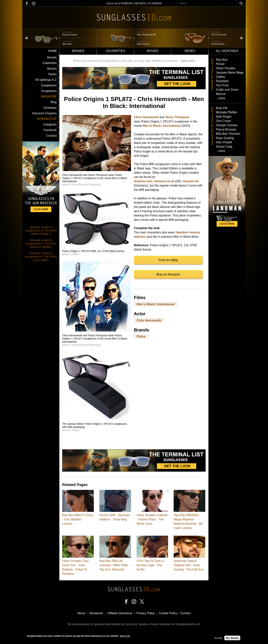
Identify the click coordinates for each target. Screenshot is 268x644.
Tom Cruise (223, 121)
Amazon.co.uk (164, 181)
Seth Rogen (224, 117)
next (242, 38)
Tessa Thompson (177, 117)
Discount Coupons (44, 113)
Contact (51, 136)
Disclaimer (96, 613)
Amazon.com (143, 181)
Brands (78, 51)
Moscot (221, 94)
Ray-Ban (222, 60)
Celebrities (115, 51)
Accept (218, 639)
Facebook (50, 130)
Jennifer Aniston (218, 44)
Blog (54, 102)
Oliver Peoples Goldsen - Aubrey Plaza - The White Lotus (152, 519)
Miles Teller (67, 44)
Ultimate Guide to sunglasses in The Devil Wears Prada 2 (41, 231)
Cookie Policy (168, 613)
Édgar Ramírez (143, 44)
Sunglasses (49, 91)
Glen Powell (224, 142)
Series (190, 51)
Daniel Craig (224, 147)
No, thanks (232, 639)
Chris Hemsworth (146, 117)
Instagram (50, 124)
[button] (97, 170)
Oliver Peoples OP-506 (146, 35)
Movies (153, 51)
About (81, 613)
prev (26, 38)
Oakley (221, 77)
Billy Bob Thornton (228, 134)
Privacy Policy (146, 613)
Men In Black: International (162, 126)
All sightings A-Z (46, 80)
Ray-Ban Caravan (70, 35)
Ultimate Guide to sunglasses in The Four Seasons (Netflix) (41, 244)
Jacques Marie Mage (230, 72)
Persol (220, 64)
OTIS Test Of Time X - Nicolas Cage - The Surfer (151, 565)
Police (141, 336)
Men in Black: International (156, 304)
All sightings (227, 51)
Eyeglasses (49, 85)
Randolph (222, 81)
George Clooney (227, 125)
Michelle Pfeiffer (226, 112)
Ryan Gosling (225, 138)
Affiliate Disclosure (120, 613)
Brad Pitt (222, 108)
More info (125, 637)
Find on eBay (168, 260)
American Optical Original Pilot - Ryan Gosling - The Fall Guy (189, 565)
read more (188, 61)
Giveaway (50, 108)
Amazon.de (191, 181)
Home (52, 51)
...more (221, 98)
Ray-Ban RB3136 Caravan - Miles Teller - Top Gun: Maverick (115, 565)
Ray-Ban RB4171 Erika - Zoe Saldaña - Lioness (78, 519)
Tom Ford (222, 85)
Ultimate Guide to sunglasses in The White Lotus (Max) (41, 257)
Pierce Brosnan (226, 129)
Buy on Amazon (168, 274)
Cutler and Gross (227, 90)
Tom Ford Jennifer (219, 35)
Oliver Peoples (226, 68)
